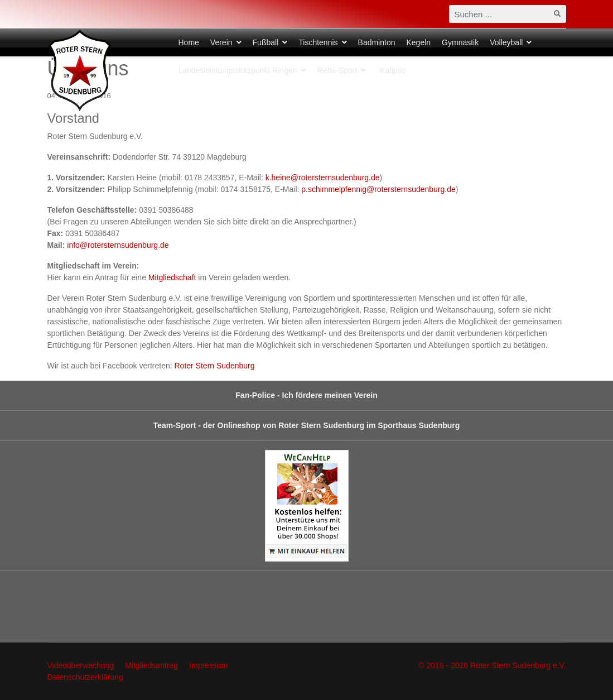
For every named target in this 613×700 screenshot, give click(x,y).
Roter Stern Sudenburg (215, 366)
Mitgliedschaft (172, 277)
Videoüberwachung (81, 665)
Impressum (208, 665)
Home (189, 42)
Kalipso (393, 70)
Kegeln (418, 42)
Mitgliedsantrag (151, 665)
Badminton (377, 42)
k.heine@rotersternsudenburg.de (323, 178)
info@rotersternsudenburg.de (118, 245)
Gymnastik (460, 42)
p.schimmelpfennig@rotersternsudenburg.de (378, 189)
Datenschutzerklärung (85, 677)
